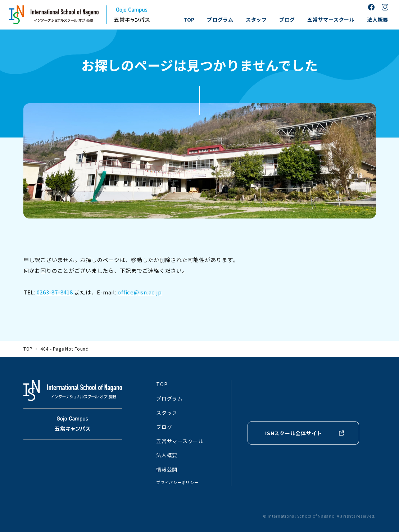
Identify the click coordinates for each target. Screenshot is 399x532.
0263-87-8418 (55, 292)
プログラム (220, 19)
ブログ (287, 19)
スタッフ (256, 19)
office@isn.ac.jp (140, 292)
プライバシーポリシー (177, 482)
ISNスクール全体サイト (294, 433)
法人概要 (378, 19)
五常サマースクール (331, 19)
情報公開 (167, 469)
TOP (189, 19)
